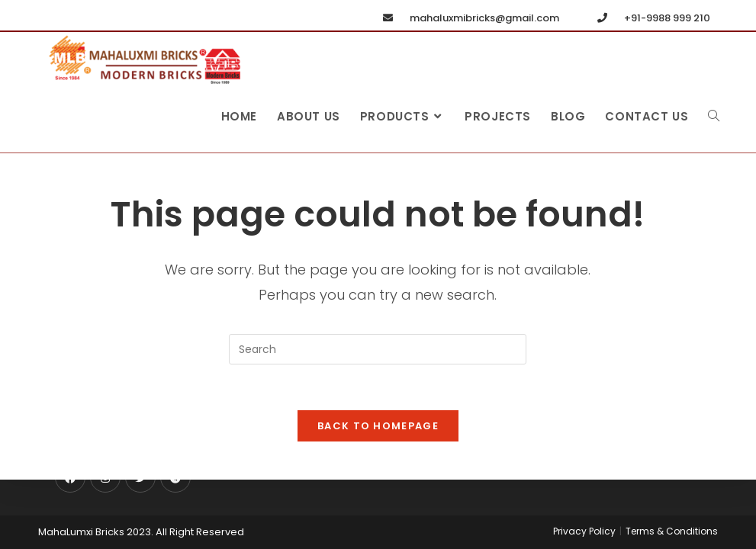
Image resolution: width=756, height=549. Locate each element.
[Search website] (714, 117)
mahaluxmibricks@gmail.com (468, 18)
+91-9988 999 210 (650, 18)
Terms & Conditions (672, 531)
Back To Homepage (378, 426)
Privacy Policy (584, 531)
